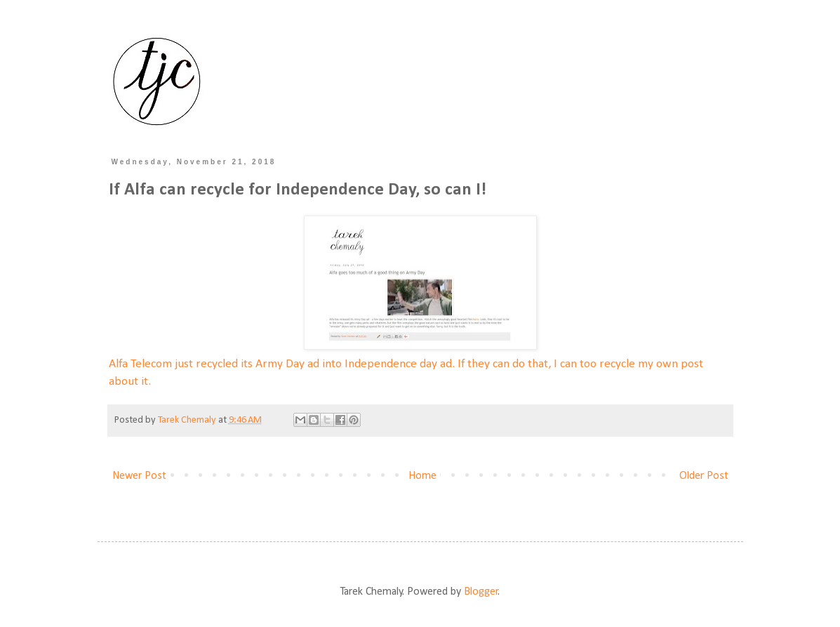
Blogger (481, 592)
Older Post (704, 476)
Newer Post (139, 476)
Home (422, 476)
